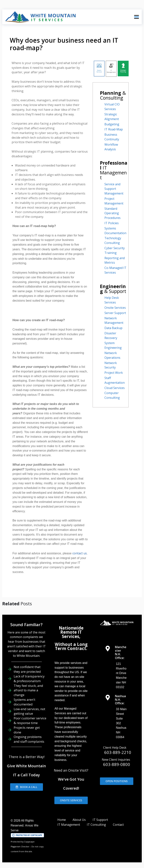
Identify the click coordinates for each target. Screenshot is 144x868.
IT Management (69, 825)
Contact (118, 825)
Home (62, 820)
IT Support (100, 820)
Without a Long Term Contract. (71, 646)
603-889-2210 (118, 752)
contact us (80, 553)
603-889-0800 (117, 764)
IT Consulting (96, 825)
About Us (79, 820)
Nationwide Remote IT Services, (71, 632)
